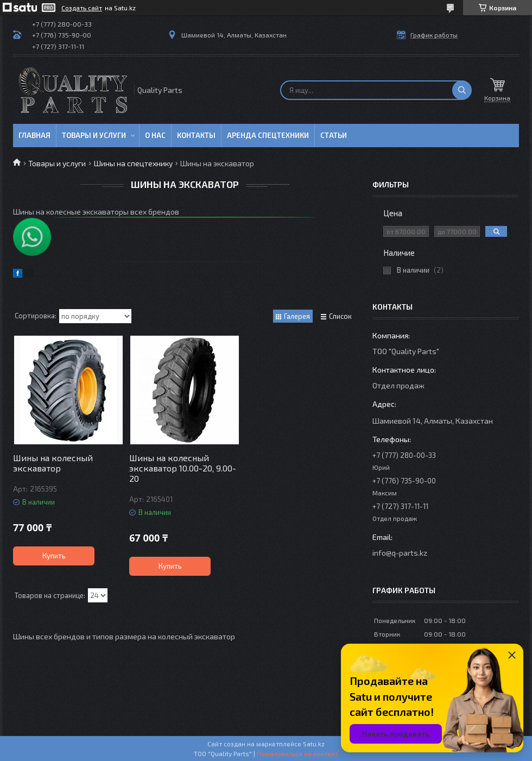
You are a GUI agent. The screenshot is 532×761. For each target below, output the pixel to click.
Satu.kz (314, 744)
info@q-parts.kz (400, 553)
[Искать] (462, 90)
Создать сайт (82, 8)
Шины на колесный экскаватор (53, 463)
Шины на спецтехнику (133, 163)
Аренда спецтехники (268, 135)
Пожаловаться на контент (297, 753)
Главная (34, 135)
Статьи (334, 135)
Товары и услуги (94, 135)
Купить (54, 556)
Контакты (196, 135)
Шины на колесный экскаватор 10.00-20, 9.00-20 (183, 468)
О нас (155, 135)
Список (340, 316)
